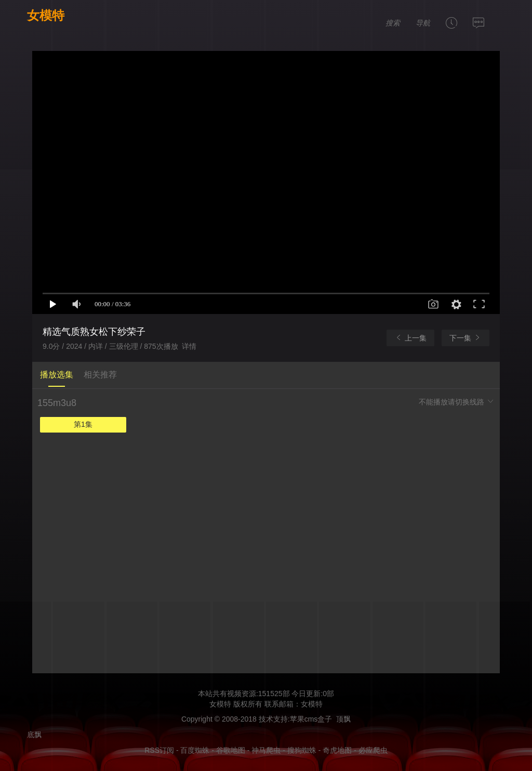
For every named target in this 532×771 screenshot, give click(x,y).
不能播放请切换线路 (457, 402)
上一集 (410, 338)
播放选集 (57, 375)
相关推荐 (100, 375)
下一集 (465, 338)
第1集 (83, 424)
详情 (189, 346)
